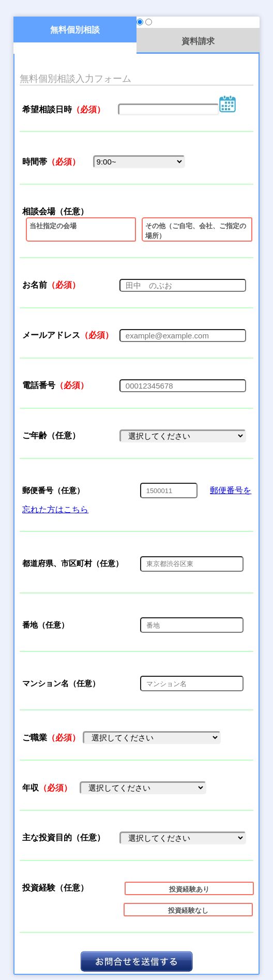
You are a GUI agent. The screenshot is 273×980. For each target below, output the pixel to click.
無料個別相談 (75, 29)
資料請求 (198, 41)
